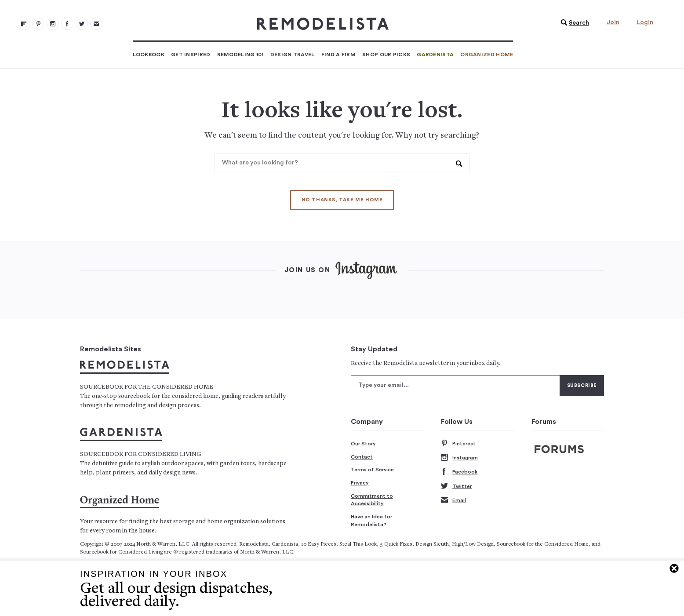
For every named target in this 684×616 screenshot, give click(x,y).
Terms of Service (372, 470)
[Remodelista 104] (82, 24)
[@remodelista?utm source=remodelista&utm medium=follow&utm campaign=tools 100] (24, 24)
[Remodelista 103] (67, 24)
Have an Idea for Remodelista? (371, 521)
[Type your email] (455, 386)
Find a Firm (338, 55)
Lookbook (149, 55)
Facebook (459, 472)
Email (453, 501)
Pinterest (458, 444)
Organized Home (487, 55)
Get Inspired (191, 55)
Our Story (363, 444)
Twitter (456, 487)
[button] (573, 23)
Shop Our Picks (386, 55)
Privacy (360, 483)
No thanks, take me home (342, 200)
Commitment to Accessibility (372, 500)
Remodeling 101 (240, 55)
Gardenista (435, 55)
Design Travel (293, 55)
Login (645, 22)
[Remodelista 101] (38, 24)
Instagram (459, 458)
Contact (362, 457)
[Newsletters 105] (96, 24)
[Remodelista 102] (53, 24)
